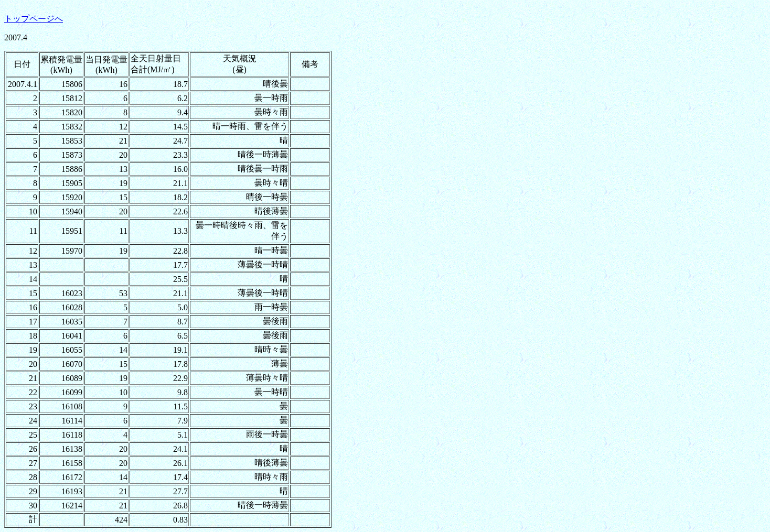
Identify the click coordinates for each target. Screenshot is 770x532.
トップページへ (34, 19)
